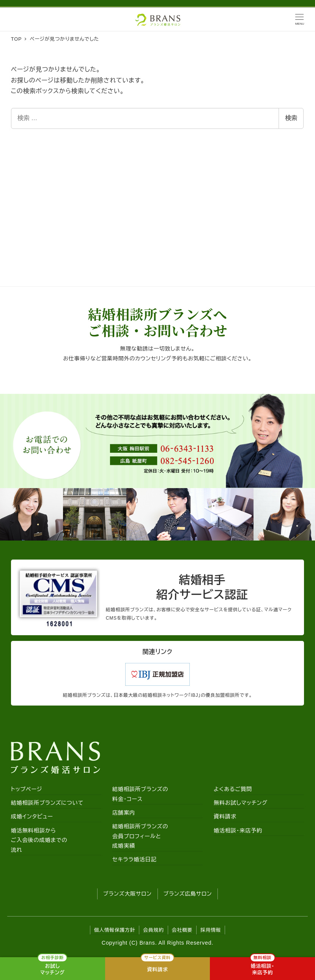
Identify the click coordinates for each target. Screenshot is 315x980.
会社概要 (182, 930)
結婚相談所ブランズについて (47, 803)
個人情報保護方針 (115, 930)
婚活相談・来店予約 (238, 831)
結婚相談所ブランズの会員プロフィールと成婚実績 (140, 836)
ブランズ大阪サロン (128, 894)
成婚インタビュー (32, 817)
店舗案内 (124, 813)
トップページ (27, 789)
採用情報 (211, 930)
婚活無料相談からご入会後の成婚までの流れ (39, 840)
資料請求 (225, 817)
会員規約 (153, 930)
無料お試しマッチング (241, 803)
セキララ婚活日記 (135, 860)
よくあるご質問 (233, 789)
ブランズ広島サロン (188, 894)
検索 (291, 118)
